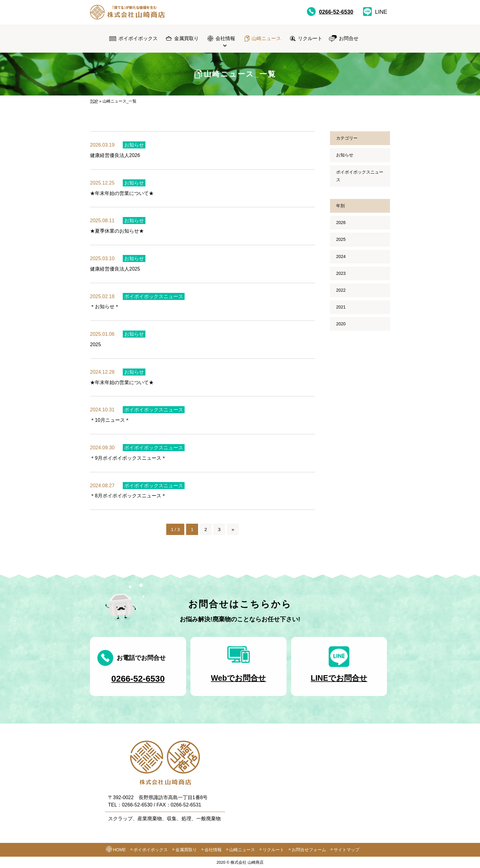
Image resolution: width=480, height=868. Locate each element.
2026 (341, 223)
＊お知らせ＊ (105, 310)
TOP (94, 101)
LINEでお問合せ (339, 681)
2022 (341, 290)
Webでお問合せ (238, 681)
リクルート (310, 38)
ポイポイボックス (138, 38)
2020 (341, 324)
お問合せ (349, 38)
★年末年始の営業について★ (122, 193)
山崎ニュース (266, 38)
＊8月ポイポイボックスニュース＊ (128, 499)
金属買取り (186, 38)
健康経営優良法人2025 (115, 272)
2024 (341, 256)
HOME (119, 850)
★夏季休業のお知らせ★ (117, 231)
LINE (375, 11)
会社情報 (225, 38)
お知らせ (134, 145)
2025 (96, 348)
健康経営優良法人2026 (115, 155)
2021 (341, 307)
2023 (341, 273)
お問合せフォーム (309, 850)
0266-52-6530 (330, 11)
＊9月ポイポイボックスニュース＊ (128, 461)
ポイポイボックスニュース (154, 299)
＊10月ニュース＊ (110, 423)
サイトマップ (347, 850)
